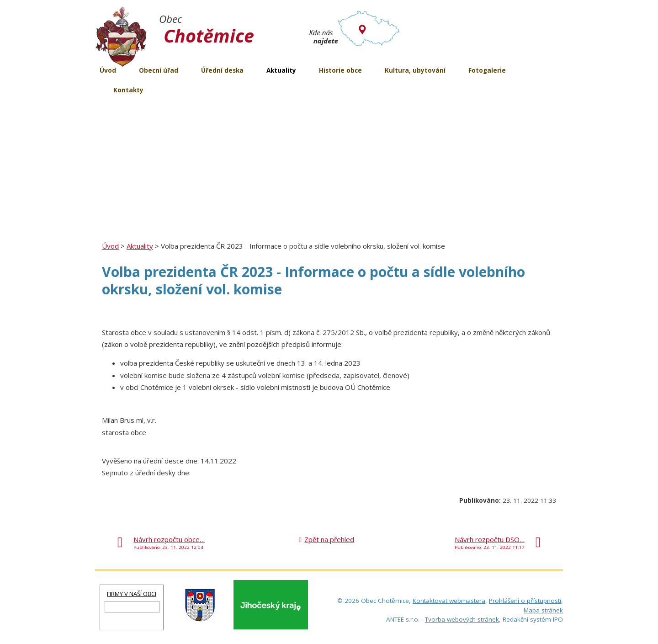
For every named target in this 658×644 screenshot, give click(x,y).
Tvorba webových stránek (462, 619)
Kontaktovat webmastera (449, 601)
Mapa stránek (543, 610)
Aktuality (140, 246)
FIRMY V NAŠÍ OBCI (132, 594)
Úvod (110, 246)
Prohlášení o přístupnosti (525, 601)
